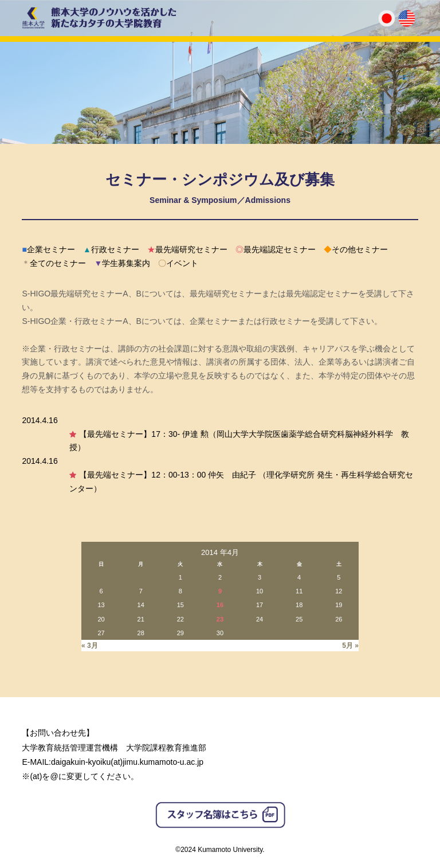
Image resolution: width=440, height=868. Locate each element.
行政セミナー (111, 249)
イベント (178, 263)
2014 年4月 (220, 552)
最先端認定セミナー (276, 249)
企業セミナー (48, 249)
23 (220, 619)
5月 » (350, 646)
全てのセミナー (54, 263)
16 (220, 605)
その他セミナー (356, 249)
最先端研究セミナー (187, 249)
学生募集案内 (122, 263)
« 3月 (90, 646)
